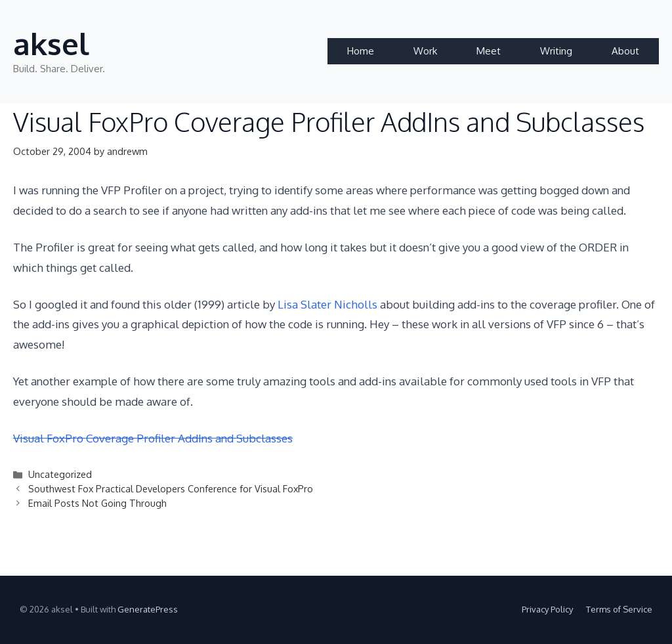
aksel (51, 44)
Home (361, 51)
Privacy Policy (547, 609)
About (625, 51)
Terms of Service (619, 609)
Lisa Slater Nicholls (329, 304)
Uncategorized (60, 474)
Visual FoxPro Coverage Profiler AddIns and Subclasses (153, 438)
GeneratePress (148, 609)
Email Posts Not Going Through (97, 503)
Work (425, 51)
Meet (489, 51)
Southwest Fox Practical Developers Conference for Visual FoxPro (171, 488)
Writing (556, 51)
